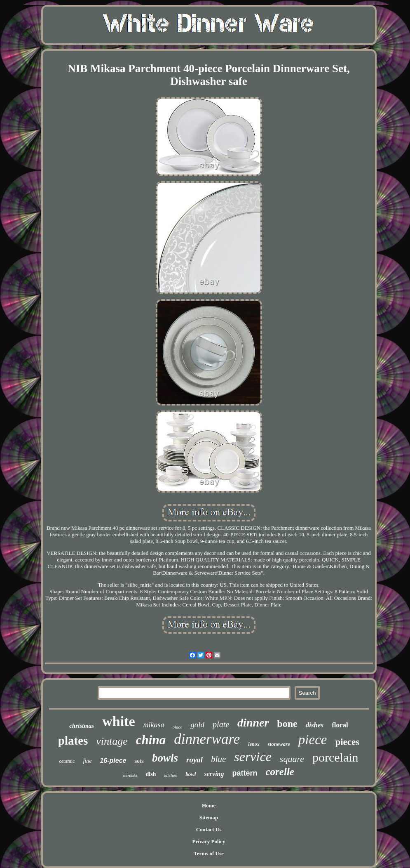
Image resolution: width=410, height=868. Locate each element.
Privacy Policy (209, 841)
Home (209, 805)
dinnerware (207, 739)
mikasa (154, 725)
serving (214, 774)
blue (218, 759)
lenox (254, 744)
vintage (112, 741)
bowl (191, 774)
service (253, 757)
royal (194, 760)
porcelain (335, 757)
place (178, 727)
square (292, 759)
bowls (165, 758)
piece (313, 740)
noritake (130, 775)
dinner (253, 723)
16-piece (113, 761)
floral (340, 725)
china (151, 740)
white (118, 721)
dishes (315, 725)
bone (287, 724)
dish (151, 774)
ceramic (67, 761)
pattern (245, 773)
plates (73, 741)
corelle (280, 772)
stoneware (279, 744)
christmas (82, 726)
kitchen (171, 775)
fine (87, 761)
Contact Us (209, 829)
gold (197, 725)
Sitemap (209, 817)
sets (139, 761)
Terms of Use (209, 853)
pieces (347, 742)
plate (221, 724)
